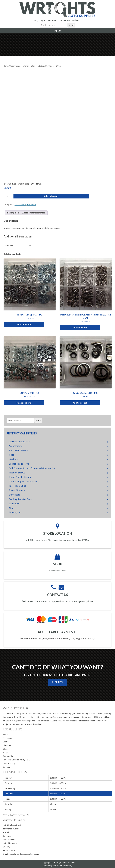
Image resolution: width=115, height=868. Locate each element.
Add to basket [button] (80, 403)
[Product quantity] (8, 196)
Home (6, 66)
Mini (11, 508)
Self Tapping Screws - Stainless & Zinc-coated (32, 468)
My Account (46, 20)
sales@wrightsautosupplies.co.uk (24, 854)
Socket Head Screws (19, 464)
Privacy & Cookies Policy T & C (16, 760)
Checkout (7, 745)
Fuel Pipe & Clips (17, 486)
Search (71, 25)
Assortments (15, 66)
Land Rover (15, 503)
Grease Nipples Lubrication (23, 481)
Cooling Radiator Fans (20, 499)
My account (8, 738)
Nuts (11, 455)
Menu (57, 31)
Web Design (48, 866)
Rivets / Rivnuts (17, 490)
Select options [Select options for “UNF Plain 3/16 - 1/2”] (24, 403)
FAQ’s (6, 752)
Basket (6, 742)
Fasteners (25, 66)
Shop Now (57, 682)
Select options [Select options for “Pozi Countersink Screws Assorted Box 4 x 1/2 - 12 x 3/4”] (80, 327)
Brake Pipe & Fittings (20, 477)
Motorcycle (15, 512)
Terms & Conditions (72, 20)
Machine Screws (17, 473)
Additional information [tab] (34, 213)
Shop (5, 749)
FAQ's (37, 20)
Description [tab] (13, 213)
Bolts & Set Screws (18, 450)
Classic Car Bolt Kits (19, 442)
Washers (13, 459)
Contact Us (57, 20)
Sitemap (7, 767)
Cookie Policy (9, 763)
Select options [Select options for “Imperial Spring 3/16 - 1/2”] (24, 324)
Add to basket (51, 196)
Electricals (14, 495)
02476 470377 (12, 850)
